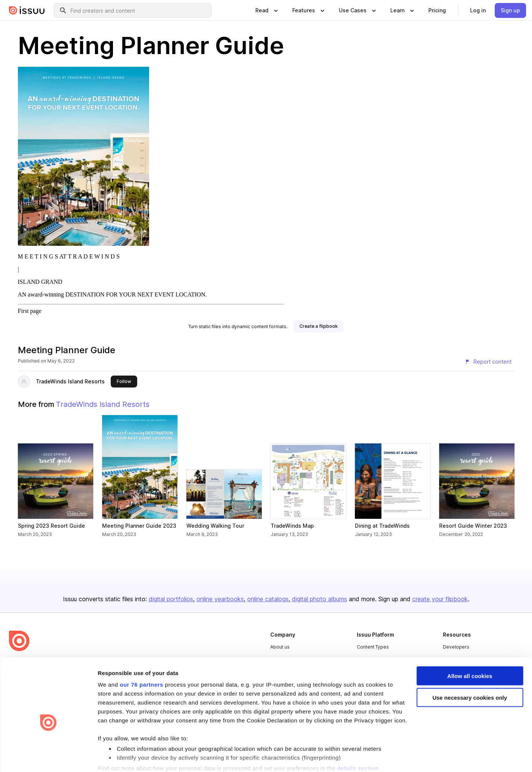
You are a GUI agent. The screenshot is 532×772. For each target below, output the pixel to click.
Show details (115, 757)
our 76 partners (141, 646)
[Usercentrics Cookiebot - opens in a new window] (48, 757)
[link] (437, 10)
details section (358, 729)
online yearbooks (220, 599)
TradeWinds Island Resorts (70, 381)
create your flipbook (440, 599)
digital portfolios (171, 599)
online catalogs (268, 599)
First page (30, 311)
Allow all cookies (470, 637)
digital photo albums (319, 599)
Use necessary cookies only (470, 659)
